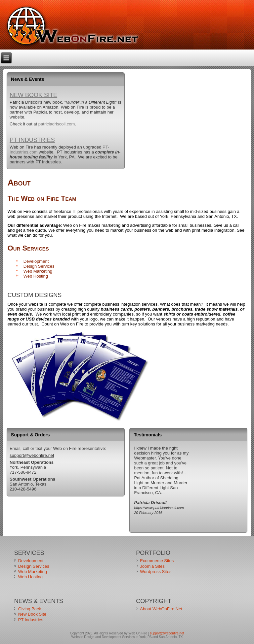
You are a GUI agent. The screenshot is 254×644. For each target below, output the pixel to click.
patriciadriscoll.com (57, 124)
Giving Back (30, 609)
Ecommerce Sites (157, 561)
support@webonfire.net (32, 455)
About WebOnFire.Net (161, 609)
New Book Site (33, 95)
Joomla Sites (152, 566)
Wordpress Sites (156, 572)
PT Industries (32, 140)
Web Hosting (36, 276)
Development (36, 261)
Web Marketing (38, 271)
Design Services (39, 266)
